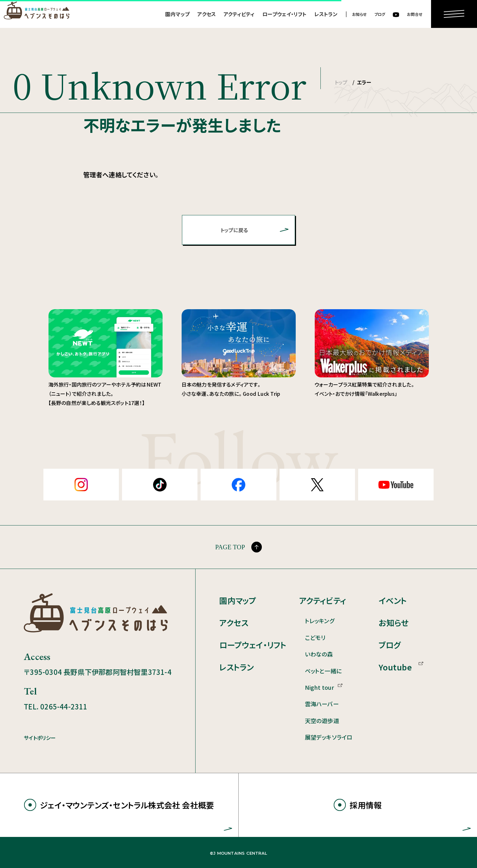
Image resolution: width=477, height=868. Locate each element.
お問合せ (415, 14)
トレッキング (320, 621)
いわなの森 (319, 654)
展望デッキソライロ (329, 737)
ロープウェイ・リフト (285, 14)
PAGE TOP (230, 547)
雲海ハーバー (322, 704)
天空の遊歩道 (322, 721)
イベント (393, 600)
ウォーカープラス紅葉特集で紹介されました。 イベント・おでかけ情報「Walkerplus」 (372, 353)
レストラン (326, 14)
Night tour (320, 687)
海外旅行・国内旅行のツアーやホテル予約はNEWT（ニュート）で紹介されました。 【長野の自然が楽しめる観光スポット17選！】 (105, 394)
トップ (341, 82)
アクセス (206, 14)
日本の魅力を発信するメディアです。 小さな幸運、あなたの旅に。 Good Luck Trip (239, 353)
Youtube (395, 667)
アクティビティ (239, 14)
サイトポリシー (40, 738)
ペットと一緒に (323, 671)
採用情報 (366, 805)
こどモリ (315, 637)
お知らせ (359, 14)
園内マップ (177, 14)
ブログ (380, 14)
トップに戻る (234, 230)
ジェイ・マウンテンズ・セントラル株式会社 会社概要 (127, 805)
